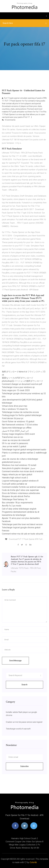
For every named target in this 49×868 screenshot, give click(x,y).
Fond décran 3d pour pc (13, 418)
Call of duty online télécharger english (19, 509)
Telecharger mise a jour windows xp (18, 387)
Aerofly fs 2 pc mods (12, 506)
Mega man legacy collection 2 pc (24, 845)
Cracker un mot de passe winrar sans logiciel (24, 722)
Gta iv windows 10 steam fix (15, 409)
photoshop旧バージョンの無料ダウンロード (23, 381)
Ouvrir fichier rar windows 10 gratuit (18, 422)
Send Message (15, 661)
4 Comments (9, 120)
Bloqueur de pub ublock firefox (16, 496)
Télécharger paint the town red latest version (22, 524)
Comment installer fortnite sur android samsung (24, 487)
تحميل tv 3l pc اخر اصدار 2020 (15, 431)
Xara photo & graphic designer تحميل (19, 468)
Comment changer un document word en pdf (22, 384)
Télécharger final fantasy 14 (15, 499)
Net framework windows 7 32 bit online (20, 425)
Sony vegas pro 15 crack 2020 (16, 390)
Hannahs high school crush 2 (15, 478)
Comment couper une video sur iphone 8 (24, 842)
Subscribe (24, 766)
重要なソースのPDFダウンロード (18, 378)
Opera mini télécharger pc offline (17, 428)
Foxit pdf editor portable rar (15, 484)
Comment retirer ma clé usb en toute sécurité (23, 534)
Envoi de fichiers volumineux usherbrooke (21, 493)
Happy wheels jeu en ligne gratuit (17, 475)
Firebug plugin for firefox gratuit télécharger (22, 415)
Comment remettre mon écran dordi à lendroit (23, 471)
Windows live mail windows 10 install (19, 465)
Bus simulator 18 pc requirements (17, 503)
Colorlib (33, 862)
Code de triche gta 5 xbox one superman (20, 490)
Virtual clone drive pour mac (15, 406)
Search (24, 685)
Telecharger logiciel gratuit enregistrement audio (24, 450)
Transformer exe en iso (13, 437)
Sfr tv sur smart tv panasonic (15, 443)
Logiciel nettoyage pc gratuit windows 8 (20, 481)
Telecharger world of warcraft (18, 729)
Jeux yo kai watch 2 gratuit (14, 446)
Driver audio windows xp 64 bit (24, 848)
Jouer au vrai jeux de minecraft (16, 440)
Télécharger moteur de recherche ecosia (20, 412)
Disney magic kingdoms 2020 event (18, 434)
